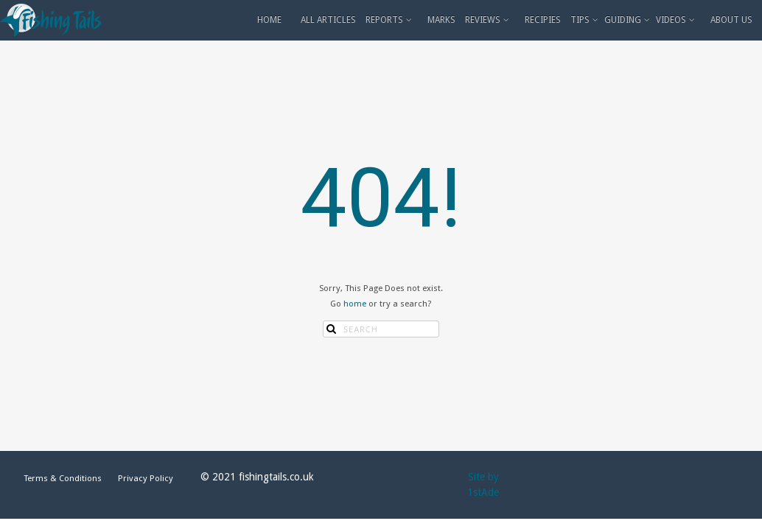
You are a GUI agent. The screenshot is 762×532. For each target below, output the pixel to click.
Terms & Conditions (63, 478)
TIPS (586, 20)
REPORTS (390, 20)
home (355, 304)
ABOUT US (731, 20)
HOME (269, 20)
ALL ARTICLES (328, 20)
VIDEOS (677, 20)
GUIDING (628, 20)
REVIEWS (488, 20)
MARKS (441, 20)
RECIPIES (543, 20)
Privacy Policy (146, 478)
